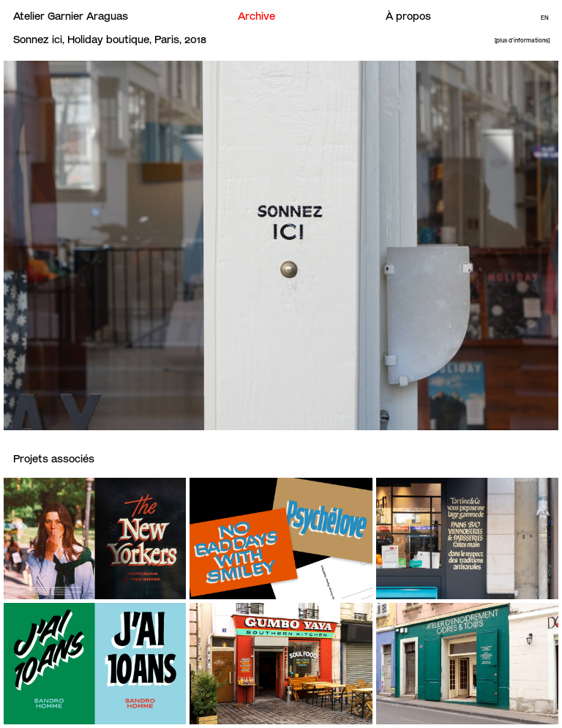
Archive (256, 16)
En (545, 18)
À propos (408, 16)
